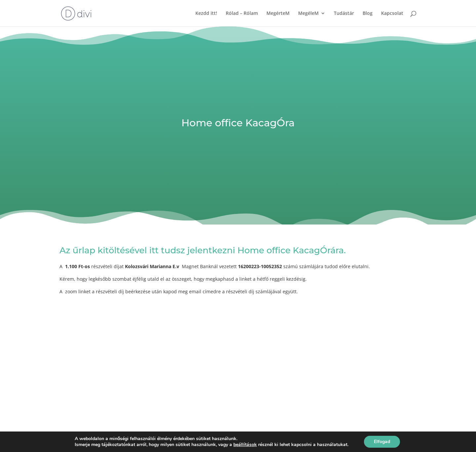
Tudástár (344, 14)
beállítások (245, 445)
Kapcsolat (392, 14)
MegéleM (308, 14)
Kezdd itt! (206, 14)
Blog (368, 14)
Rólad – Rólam (242, 14)
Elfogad (382, 442)
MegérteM (278, 14)
